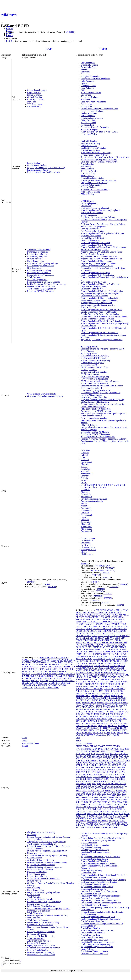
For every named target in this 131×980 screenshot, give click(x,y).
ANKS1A (118, 612)
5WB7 (119, 786)
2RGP (110, 756)
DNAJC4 (87, 636)
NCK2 (117, 673)
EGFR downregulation (90, 374)
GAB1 (102, 645)
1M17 (89, 749)
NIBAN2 (99, 675)
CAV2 (108, 624)
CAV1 (102, 624)
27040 (25, 738)
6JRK (99, 793)
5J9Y (99, 784)
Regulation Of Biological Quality (94, 940)
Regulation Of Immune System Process (43, 878)
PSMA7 (100, 691)
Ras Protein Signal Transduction (40, 266)
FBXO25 (98, 642)
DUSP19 (119, 636)
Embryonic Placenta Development (95, 208)
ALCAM (98, 612)
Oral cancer (85, 543)
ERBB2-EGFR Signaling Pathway (95, 250)
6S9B (119, 795)
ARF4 (87, 617)
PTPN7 (100, 696)
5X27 (83, 788)
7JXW (114, 804)
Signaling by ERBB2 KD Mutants (95, 432)
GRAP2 (25, 669)
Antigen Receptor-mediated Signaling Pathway (47, 842)
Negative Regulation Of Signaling (95, 898)
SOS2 (105, 719)
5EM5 (90, 779)
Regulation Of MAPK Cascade (40, 899)
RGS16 (95, 700)
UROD (78, 733)
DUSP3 (126, 636)
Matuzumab (86, 469)
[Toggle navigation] (2, 23)
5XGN (85, 791)
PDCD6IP (112, 677)
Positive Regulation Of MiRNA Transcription (99, 333)
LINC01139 (86, 663)
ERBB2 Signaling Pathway (92, 937)
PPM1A (79, 686)
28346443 (98, 566)
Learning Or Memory (90, 229)
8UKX (91, 825)
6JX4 (119, 793)
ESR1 (112, 640)
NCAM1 (104, 673)
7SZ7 (114, 809)
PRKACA (80, 689)
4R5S (88, 770)
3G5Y (94, 758)
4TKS (83, 772)
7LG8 (105, 807)
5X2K (109, 788)
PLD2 (97, 684)
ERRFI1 (106, 640)
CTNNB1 (113, 631)
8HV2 (112, 818)
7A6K (109, 802)
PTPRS (85, 698)
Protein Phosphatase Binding (93, 178)
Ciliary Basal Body (89, 120)
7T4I (119, 809)
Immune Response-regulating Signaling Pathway (47, 851)
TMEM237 (42, 685)
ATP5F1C (87, 619)
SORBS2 (93, 719)
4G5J (124, 763)
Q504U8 (116, 746)
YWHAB (79, 735)
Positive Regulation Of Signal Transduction (99, 863)
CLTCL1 (115, 629)
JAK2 (124, 659)
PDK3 (87, 679)
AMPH (110, 612)
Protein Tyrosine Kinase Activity (94, 155)
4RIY (104, 770)
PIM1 (107, 682)
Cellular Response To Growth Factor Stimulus (100, 314)
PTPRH (114, 696)
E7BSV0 (94, 746)
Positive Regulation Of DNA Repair (95, 273)
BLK (122, 619)
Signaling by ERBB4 (89, 353)
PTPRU (99, 698)
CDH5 (125, 626)
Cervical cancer (87, 540)
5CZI (112, 777)
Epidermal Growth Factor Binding (95, 189)
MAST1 (121, 668)
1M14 (83, 749)
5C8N (94, 774)
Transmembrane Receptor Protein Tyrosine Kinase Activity (105, 157)
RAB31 (105, 698)
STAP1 (94, 721)
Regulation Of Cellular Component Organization (101, 903)
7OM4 (122, 807)
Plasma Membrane (35, 95)
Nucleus (84, 69)
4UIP (88, 772)
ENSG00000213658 (30, 743)
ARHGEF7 (106, 617)
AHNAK (125, 610)
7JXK (88, 804)
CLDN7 (32, 662)
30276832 (107, 577)
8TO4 (125, 823)
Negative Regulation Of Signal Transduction (99, 891)
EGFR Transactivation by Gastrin (94, 383)
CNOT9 (79, 631)
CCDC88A (86, 626)
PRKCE (79, 691)
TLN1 (105, 726)
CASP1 (96, 624)
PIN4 (112, 682)
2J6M (107, 754)
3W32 (113, 763)
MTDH (79, 673)
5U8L (78, 786)
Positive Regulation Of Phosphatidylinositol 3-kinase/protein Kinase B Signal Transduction (100, 299)
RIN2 (124, 700)
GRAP (72, 667)
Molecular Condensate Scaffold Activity (44, 172)
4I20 (92, 765)
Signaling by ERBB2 (89, 346)
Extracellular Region (89, 65)
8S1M (104, 823)
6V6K (83, 800)
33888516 (105, 573)
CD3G (43, 660)
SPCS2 (120, 719)
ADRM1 (110, 610)
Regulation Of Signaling (91, 847)
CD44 (93, 626)
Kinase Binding (87, 176)
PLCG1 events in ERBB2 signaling (95, 360)
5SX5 (124, 784)
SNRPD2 (109, 714)
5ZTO (113, 791)
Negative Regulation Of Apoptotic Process (98, 263)
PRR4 (53, 676)
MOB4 (116, 670)
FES (108, 642)
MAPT (114, 668)
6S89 (109, 795)
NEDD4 (79, 675)
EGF (87, 638)
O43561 (25, 746)
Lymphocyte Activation (37, 872)
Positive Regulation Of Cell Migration (96, 245)
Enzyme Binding (88, 173)
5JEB (108, 784)
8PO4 (99, 823)
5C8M (89, 774)
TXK (108, 730)
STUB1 (100, 723)
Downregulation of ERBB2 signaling (96, 411)
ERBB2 (79, 640)
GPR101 (44, 667)
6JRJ (94, 793)
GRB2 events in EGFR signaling (94, 367)
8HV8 (95, 821)
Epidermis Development (91, 236)
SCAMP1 (114, 705)
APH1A (43, 658)
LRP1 (94, 663)
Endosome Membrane (90, 97)
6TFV (89, 797)
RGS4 (107, 700)
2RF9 (94, 756)
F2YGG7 (101, 746)
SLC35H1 (70, 681)
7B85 (125, 802)
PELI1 (98, 679)
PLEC (103, 684)
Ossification (86, 206)
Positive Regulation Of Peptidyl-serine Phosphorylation (103, 247)
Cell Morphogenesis (89, 203)
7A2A (94, 802)
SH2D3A (103, 709)
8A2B (105, 814)
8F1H (84, 816)
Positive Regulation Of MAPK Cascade (43, 282)
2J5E (98, 754)
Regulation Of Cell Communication (95, 852)
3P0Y (83, 760)
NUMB (126, 675)
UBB (117, 730)
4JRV (78, 767)
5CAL (100, 774)
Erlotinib (84, 457)
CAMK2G (80, 624)
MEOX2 (34, 674)
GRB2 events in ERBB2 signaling (95, 376)
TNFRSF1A (123, 726)
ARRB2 (114, 617)
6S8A (114, 795)
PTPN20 (79, 696)
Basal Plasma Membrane (91, 93)
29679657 (31, 582)
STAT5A (79, 723)
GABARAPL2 (111, 645)
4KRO (95, 767)
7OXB (78, 809)
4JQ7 (114, 765)
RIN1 (118, 700)
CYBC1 (54, 662)
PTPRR (79, 698)
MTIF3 (62, 674)
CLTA (109, 629)
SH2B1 (106, 707)
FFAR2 (42, 664)
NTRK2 (119, 675)
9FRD (83, 827)
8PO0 (78, 823)
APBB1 (108, 615)
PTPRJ (25, 678)
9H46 (111, 827)
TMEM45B (52, 685)
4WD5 (99, 772)
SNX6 (84, 716)
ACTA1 (103, 610)
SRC (125, 719)
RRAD (78, 705)
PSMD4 (107, 691)
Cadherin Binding (88, 187)
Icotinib (84, 503)
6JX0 (114, 793)
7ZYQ (89, 814)
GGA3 (84, 647)
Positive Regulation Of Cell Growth (95, 243)
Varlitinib (85, 480)
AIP (84, 612)
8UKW (85, 825)
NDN (122, 673)
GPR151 (51, 667)
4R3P (78, 770)
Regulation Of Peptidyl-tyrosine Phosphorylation (101, 293)
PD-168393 (85, 490)
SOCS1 (96, 716)
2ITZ (93, 754)
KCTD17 (56, 669)
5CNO (101, 777)
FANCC (79, 642)
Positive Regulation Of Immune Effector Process (47, 915)
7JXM (98, 804)
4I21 (97, 765)
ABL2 (97, 610)
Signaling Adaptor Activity (38, 170)
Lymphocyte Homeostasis (38, 252)
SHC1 (91, 712)
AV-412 (84, 483)
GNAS (102, 647)
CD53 (53, 660)
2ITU (117, 751)
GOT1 (108, 647)
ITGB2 (109, 659)
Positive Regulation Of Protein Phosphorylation (100, 210)
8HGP (95, 818)
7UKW (106, 811)
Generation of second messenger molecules (45, 396)
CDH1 (119, 626)
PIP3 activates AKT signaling (93, 363)
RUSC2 (85, 705)
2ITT (113, 751)
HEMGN (99, 652)
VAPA (84, 733)
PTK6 (85, 693)
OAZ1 (86, 677)
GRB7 (105, 649)
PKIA (125, 682)
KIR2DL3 (64, 669)
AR (77, 617)
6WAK (117, 800)
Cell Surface (86, 95)
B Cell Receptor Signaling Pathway (42, 906)
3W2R (102, 763)
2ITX (83, 754)
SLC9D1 (87, 714)
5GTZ (96, 781)
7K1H (120, 804)
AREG (82, 617)
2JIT (112, 754)
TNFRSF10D (28, 688)
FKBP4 (118, 642)
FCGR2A (34, 664)
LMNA (53, 671)
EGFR (103, 49)
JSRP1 (42, 669)
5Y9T (102, 791)
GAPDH (121, 645)
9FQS (78, 827)
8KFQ (117, 821)
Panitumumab (86, 462)
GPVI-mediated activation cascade (41, 394)
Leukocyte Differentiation (38, 943)
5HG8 (78, 784)
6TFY (100, 797)
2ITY (88, 754)
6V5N (121, 797)
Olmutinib (85, 520)
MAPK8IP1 (88, 668)
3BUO (78, 758)
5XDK (115, 788)
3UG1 (105, 760)
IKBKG (97, 656)
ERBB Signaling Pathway (91, 870)
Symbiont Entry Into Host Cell (93, 282)
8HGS (101, 818)
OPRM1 (26, 676)
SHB (65, 678)
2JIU (116, 754)
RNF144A (116, 703)
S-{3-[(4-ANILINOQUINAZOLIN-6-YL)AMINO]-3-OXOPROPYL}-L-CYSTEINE (103, 486)
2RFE (105, 756)
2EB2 (122, 749)
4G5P (78, 765)
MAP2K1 (112, 663)
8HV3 (117, 818)
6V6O (89, 800)
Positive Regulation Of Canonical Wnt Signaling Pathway (104, 323)
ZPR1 (116, 735)
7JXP (103, 804)
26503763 (120, 605)
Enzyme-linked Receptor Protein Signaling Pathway (49, 908)
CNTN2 (86, 631)
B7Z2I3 (79, 746)
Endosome (85, 74)
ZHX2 (57, 688)
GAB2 (66, 664)
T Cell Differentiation (36, 913)
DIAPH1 (79, 636)
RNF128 (100, 703)
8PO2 (88, 823)
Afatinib (84, 492)
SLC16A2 (35, 681)
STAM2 (79, 721)
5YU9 (107, 791)
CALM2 (102, 622)
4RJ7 (123, 770)
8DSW (127, 814)
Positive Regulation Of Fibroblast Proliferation (100, 284)
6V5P (126, 797)
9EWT (120, 825)
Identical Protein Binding (91, 185)
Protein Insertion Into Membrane (94, 296)
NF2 (85, 675)
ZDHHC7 (50, 688)
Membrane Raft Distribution (39, 273)
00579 (78, 740)
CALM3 (110, 622)
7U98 (84, 811)
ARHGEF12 (95, 617)
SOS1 (99, 719)
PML (115, 684)
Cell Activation (33, 895)
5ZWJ (118, 791)
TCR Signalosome (35, 104)
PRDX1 (120, 686)
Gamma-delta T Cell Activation (40, 925)
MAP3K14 (80, 666)
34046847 (95, 582)
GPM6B (115, 647)
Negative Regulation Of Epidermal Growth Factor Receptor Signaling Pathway (101, 253)
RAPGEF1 (80, 700)
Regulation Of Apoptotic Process (94, 951)
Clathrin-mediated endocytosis (93, 407)
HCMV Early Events (89, 425)
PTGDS (114, 691)
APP (120, 615)
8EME (78, 816)
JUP (77, 661)
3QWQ (100, 760)
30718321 (96, 575)
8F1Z (105, 816)
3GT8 (105, 758)
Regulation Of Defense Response (94, 905)
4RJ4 (109, 770)
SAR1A (31, 678)
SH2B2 (112, 707)
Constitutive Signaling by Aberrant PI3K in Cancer (102, 386)
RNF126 (93, 703)
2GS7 (88, 751)
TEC (83, 726)
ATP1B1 (79, 619)
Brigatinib (85, 517)
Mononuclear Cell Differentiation (41, 955)
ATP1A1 (121, 617)
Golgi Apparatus (34, 93)
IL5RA (112, 656)
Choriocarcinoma (88, 547)
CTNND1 (122, 631)
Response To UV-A (89, 307)
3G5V (89, 758)
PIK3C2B (119, 679)
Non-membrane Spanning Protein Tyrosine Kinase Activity (105, 907)
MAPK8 (79, 668)
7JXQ (108, 804)
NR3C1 (106, 675)
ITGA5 (96, 659)
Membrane (32, 102)
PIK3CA (79, 682)
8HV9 (100, 821)
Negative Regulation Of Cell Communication (99, 900)
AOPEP (95, 615)
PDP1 (92, 679)
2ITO (98, 751)
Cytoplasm (85, 72)
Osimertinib (86, 494)
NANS (97, 673)
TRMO (123, 728)
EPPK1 (111, 638)
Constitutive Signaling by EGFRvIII (96, 390)
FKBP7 (55, 664)
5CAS (78, 777)
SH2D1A (79, 709)
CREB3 (40, 662)
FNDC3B (84, 645)
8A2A (100, 814)
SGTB (52, 678)
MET (99, 670)
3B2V (121, 756)
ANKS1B (80, 615)
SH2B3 (119, 707)
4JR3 (124, 765)
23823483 (101, 589)
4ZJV (123, 772)
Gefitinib (84, 455)
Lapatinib (85, 460)
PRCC (114, 686)
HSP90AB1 (98, 654)
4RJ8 (78, 772)
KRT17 (99, 661)
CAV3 (113, 624)
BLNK (78, 622)
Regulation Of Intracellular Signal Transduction (100, 857)
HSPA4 (123, 654)
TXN (113, 730)
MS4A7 (55, 674)
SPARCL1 (112, 719)
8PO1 (83, 823)
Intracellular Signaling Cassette (94, 889)
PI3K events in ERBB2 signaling (94, 379)
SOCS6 (79, 719)
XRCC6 (120, 733)
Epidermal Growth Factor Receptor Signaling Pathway (103, 224)
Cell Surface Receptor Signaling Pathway (98, 217)
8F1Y (100, 816)
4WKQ (105, 772)
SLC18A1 (44, 681)
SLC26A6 (62, 681)
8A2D (111, 814)
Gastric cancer (87, 545)
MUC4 (91, 673)
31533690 (85, 563)
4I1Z (88, 765)
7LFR (95, 807)
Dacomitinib (86, 508)
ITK (37, 669)
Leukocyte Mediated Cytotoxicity (41, 932)
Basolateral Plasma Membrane (93, 102)
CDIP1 (65, 660)
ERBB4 (93, 640)
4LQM (116, 767)
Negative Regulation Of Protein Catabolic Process (101, 259)
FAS (85, 642)
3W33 (118, 763)
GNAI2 (96, 647)
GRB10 (86, 649)
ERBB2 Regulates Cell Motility (94, 397)
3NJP (121, 758)
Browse (9, 29)
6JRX (104, 793)
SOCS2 (102, 716)
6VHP (106, 800)
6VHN (100, 800)
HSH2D (79, 654)
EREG (99, 640)
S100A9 (107, 705)
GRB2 (32, 669)
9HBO (116, 827)
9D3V (102, 825)
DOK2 (94, 636)
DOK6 (112, 636)
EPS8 (123, 638)
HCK (85, 652)
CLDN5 (25, 662)
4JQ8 (119, 765)
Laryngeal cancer (88, 538)
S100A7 (99, 705)
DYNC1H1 (80, 638)
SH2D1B (87, 709)
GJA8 (71, 664)
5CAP (117, 774)
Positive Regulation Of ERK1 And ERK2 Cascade (101, 310)
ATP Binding (86, 166)
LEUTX (31, 671)
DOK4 (100, 636)
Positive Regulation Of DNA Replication (97, 275)
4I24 (109, 765)
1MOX (94, 749)
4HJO (83, 765)
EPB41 (98, 638)
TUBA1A (93, 730)
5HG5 (119, 781)
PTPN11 (98, 693)
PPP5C (108, 686)
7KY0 (84, 807)
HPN (126, 652)
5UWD (112, 786)
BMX (84, 622)
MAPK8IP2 (98, 668)
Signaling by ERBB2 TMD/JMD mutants (98, 437)
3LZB (116, 758)
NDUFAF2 (70, 674)
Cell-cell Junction (34, 97)
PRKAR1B (99, 689)
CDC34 (113, 626)
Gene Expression (34, 268)
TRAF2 (116, 728)
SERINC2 (39, 678)
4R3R (83, 770)
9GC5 (94, 827)
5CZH (107, 777)
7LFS (100, 807)
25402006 (70, 32)
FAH (121, 640)
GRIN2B (111, 649)
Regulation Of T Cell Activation (40, 291)
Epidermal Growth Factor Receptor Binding (99, 882)
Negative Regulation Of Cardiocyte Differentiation (102, 340)
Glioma (84, 552)
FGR (112, 642)
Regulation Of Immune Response (41, 865)
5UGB (100, 786)
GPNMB (122, 647)
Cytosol (84, 83)
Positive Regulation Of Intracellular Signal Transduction (104, 875)
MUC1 (85, 673)
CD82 (99, 626)
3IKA (111, 758)
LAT (49, 49)
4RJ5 (113, 770)
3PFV (88, 760)
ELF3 (92, 638)
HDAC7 (91, 652)
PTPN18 (113, 693)
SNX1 (116, 714)
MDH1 (86, 670)
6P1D (94, 795)
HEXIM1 (107, 652)
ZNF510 (110, 735)
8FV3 (110, 816)
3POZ (94, 760)
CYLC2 (85, 633)
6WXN (124, 800)
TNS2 (89, 728)
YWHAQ (88, 735)
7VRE (118, 811)
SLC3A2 (79, 714)
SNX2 (122, 714)
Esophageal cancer (88, 550)
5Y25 (97, 791)
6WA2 (111, 800)
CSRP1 (106, 631)
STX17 (106, 723)
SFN (93, 707)
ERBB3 (86, 640)
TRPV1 (79, 730)
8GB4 (125, 816)
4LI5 (106, 767)
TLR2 (110, 726)
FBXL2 (90, 642)
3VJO (122, 760)
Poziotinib (85, 513)
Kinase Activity (87, 169)
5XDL (121, 788)
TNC (115, 726)
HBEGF (79, 652)
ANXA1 (88, 615)
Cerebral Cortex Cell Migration (94, 238)
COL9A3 (94, 631)
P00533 (109, 746)
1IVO (78, 749)
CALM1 (95, 622)
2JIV (121, 754)
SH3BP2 (59, 678)
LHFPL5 (46, 671)
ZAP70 (42, 688)
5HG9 (84, 784)
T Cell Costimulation (36, 939)
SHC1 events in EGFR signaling (94, 372)
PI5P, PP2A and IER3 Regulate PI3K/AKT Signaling (102, 400)
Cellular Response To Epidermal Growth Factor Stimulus (104, 316)
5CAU (84, 777)
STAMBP (87, 721)
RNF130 (108, 703)
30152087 (110, 568)
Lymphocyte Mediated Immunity (41, 936)
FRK (97, 645)
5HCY (107, 781)
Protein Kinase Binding (37, 165)
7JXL (93, 804)
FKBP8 (124, 642)
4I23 (105, 765)
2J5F (102, 754)
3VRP (127, 760)
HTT (84, 656)
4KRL (83, 767)
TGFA (88, 726)
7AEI (114, 802)
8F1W (89, 816)
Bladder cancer (87, 554)
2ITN (93, 751)
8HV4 (123, 818)
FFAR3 (48, 664)
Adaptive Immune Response (39, 250)
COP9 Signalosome (35, 99)
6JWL (109, 793)
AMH (104, 612)
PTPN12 (105, 693)
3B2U (116, 756)
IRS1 (86, 659)
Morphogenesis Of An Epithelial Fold (96, 303)
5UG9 (89, 786)
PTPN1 (64, 676)
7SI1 (83, 809)
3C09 (84, 758)
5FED (112, 779)
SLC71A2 (43, 683)
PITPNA (118, 682)
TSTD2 (85, 730)
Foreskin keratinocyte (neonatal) (94, 499)
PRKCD (122, 689)
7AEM (120, 802)
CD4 (49, 660)
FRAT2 (91, 645)
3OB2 (126, 758)
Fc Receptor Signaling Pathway (40, 869)
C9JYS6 (86, 746)
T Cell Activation (34, 277)
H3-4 (124, 649)
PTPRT (92, 698)
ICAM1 (90, 656)
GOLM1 (36, 667)
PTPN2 (120, 693)
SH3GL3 (79, 712)
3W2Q (96, 763)
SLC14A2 (26, 681)
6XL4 (78, 802)
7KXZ (78, 807)
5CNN (95, 777)
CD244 (37, 660)
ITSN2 (119, 659)
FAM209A (68, 662)
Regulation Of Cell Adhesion (93, 933)
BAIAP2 (109, 619)
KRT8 (117, 661)
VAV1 (36, 688)
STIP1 (94, 723)
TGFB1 (94, 726)
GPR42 (66, 667)
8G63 (120, 816)
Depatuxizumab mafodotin (92, 501)
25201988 (52, 587)
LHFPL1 (38, 671)
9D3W (108, 825)
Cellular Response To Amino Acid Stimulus (99, 312)
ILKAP (118, 656)
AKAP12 (90, 612)
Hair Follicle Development (92, 213)
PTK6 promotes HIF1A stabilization (96, 409)
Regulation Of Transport (37, 934)
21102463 (46, 584)
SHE (117, 712)
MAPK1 (106, 666)
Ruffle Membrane (88, 116)
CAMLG (26, 660)
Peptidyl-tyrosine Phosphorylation (41, 945)
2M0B (78, 756)
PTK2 (121, 691)
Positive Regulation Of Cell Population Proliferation (102, 233)
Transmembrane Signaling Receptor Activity (99, 159)
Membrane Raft (34, 106)
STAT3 (119, 721)
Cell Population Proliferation (93, 231)
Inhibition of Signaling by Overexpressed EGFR (101, 393)
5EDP (122, 777)
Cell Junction (86, 104)
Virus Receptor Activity (90, 143)
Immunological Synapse (37, 90)
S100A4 (92, 705)
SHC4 (107, 712)
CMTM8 (123, 629)
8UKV (78, 825)
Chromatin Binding (89, 146)
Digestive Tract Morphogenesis (94, 286)
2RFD (100, 756)
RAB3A (112, 698)
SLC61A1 (34, 683)
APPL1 (126, 615)
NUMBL (79, 677)
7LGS (111, 807)
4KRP (101, 767)
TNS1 (84, 728)
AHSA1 (79, 612)
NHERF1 (91, 675)
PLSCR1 (109, 684)
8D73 (116, 814)
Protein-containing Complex (92, 118)
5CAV (89, 777)
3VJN (116, 760)
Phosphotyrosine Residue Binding (41, 832)
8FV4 (115, 816)
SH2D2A (95, 709)
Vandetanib (85, 471)
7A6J (104, 802)
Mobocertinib (86, 527)
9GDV (105, 827)
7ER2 (78, 804)
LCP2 (24, 671)
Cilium (84, 90)
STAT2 (113, 721)
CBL (32, 660)
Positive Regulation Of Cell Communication (99, 866)
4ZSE (78, 774)
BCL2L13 (58, 658)
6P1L (99, 795)
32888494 (123, 584)
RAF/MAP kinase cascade (91, 395)
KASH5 (48, 669)
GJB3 (30, 667)
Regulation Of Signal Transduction (95, 845)
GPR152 (59, 667)
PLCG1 (40, 676)
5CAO (111, 774)
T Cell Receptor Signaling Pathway (42, 289)
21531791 (93, 570)
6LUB (83, 795)
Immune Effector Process (38, 904)
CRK (100, 631)
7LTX (116, 807)
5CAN (106, 774)
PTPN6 (71, 676)
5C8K (83, 774)
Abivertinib (85, 524)
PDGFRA (121, 677)
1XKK (106, 749)
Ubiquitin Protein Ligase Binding (94, 183)
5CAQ (123, 774)
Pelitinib (84, 478)
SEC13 (78, 707)
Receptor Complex (88, 123)
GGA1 (78, 647)
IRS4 (90, 659)
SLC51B (26, 683)
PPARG (121, 684)
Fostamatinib (86, 510)
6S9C (124, 795)
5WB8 (124, 786)
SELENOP (86, 707)
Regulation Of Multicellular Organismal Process (101, 896)
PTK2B (79, 693)
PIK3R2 (94, 682)
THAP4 (25, 685)
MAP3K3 (89, 666)
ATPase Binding (87, 194)
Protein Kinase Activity (90, 150)
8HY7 (111, 821)
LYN (106, 663)
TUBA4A (101, 730)
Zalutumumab (86, 515)
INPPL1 (125, 656)
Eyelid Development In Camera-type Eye (98, 305)
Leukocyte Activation (36, 874)
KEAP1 (92, 661)
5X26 (78, 788)
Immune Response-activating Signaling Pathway (47, 855)
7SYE (94, 809)
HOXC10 (120, 652)
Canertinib (85, 476)
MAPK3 (122, 666)
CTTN (78, 633)
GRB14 (93, 649)
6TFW (94, 797)
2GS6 (83, 751)
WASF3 (107, 733)
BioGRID (10, 41)
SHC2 (96, 712)
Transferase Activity (89, 171)
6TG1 (116, 797)
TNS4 (100, 728)
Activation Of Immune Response (41, 860)
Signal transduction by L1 (91, 388)
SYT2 (68, 683)
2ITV (122, 751)
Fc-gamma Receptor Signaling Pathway (44, 892)
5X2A (93, 788)
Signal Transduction (35, 261)
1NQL (101, 749)
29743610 (106, 566)
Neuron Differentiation (90, 240)
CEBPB (89, 629)
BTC (89, 622)
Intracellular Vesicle (89, 134)
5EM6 (95, 779)
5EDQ (78, 779)
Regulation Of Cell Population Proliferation (99, 256)
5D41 (117, 777)
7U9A (94, 811)
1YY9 (112, 749)
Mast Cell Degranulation (37, 280)
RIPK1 (78, 703)
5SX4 (118, 784)
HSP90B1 (107, 654)
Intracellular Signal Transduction (41, 275)
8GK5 (78, 818)
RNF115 (85, 703)
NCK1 (111, 673)
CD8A (59, 660)
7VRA (112, 811)
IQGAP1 (79, 659)
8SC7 (109, 823)
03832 (25, 740)
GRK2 (118, 649)
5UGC (106, 786)
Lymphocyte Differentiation (39, 911)
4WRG (111, 772)
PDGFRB (80, 679)
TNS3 (95, 728)
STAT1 (107, 721)
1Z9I (117, 749)
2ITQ (108, 751)
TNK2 (78, 728)
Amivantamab (87, 531)
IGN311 (84, 467)
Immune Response (35, 259)
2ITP (103, 751)
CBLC (78, 626)
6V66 (78, 800)
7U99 (89, 811)
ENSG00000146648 (84, 743)
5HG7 (124, 781)
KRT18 (105, 661)
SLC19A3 (53, 681)
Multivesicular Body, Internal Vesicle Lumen (99, 132)
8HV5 (78, 821)
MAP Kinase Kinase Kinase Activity (96, 153)
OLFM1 (93, 677)
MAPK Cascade (87, 201)
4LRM (122, 767)
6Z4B (83, 802)
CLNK (103, 629)
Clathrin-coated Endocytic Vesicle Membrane (99, 109)
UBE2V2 (124, 730)
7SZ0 (99, 809)
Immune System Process (37, 254)
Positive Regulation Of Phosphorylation (97, 261)
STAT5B (87, 723)
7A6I (99, 802)
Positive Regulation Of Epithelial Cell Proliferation (102, 291)
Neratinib (85, 506)
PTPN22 (87, 696)
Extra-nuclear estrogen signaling (94, 418)
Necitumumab (87, 497)
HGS (113, 652)
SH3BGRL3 (121, 709)
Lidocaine (85, 453)
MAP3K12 (121, 663)
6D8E (83, 793)
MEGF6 (92, 670)
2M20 (84, 756)
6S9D (78, 797)
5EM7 (101, 779)
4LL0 (111, 767)
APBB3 (115, 615)
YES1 (126, 733)
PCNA (105, 677)
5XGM (78, 791)
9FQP (125, 825)
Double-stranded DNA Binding (94, 148)
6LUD (88, 795)
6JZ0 (78, 795)
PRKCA (107, 689)
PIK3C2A (110, 679)
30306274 (106, 603)
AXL (94, 619)
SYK (63, 683)
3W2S (107, 763)
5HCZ (113, 781)
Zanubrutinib (86, 522)
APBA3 (101, 615)
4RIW (93, 770)
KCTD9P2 (84, 661)
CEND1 (96, 629)
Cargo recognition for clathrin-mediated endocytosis (102, 404)
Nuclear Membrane (89, 113)
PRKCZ (86, 691)
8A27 (95, 814)
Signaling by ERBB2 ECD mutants (95, 434)
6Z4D (88, 802)
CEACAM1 (80, 629)
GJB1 (24, 667)
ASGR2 (50, 658)
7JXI (83, 804)
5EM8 (106, 779)
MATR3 (79, 670)
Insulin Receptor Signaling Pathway (95, 944)
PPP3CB (101, 686)
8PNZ (122, 821)
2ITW (78, 754)
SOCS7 (85, 719)
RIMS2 (113, 700)
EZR (117, 640)
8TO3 (119, 823)
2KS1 (125, 754)
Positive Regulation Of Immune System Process (47, 862)
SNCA (102, 714)
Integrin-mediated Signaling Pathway (43, 263)
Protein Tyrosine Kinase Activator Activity (98, 180)
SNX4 (78, 716)
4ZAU (117, 772)
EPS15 (118, 638)
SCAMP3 (123, 705)
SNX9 (89, 716)
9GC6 (100, 827)
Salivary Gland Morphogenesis (93, 226)
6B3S (78, 793)
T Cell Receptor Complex (38, 920)
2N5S (89, 756)
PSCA (58, 676)
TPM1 (110, 728)
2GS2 (78, 751)
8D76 (121, 814)
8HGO (89, 818)
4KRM (89, 767)
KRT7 (111, 661)
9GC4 (89, 827)
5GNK (84, 781)
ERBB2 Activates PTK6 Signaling (95, 402)
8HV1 (106, 818)
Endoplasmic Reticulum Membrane (95, 79)
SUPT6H (120, 723)
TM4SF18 (33, 685)
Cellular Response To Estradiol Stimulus (97, 319)
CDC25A (106, 626)
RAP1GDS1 (121, 698)
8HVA (106, 821)
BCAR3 (117, 619)
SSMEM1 (56, 683)
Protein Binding (34, 163)
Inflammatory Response (37, 256)
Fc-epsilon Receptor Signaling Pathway (43, 948)
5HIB (89, 784)
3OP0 (78, 760)
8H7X (84, 818)
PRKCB (114, 689)
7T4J (123, 809)
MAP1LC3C (62, 671)
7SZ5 (109, 809)
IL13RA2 (104, 656)
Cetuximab (85, 450)
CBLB (123, 624)
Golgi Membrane (88, 63)
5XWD (91, 791)
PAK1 (99, 677)
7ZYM (123, 811)
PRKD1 (93, 691)
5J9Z (104, 784)
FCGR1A (26, 664)
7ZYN (78, 814)
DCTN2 (105, 633)
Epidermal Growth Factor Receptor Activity (99, 162)
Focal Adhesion (87, 88)
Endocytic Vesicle (88, 106)
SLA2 (126, 712)
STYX (113, 723)
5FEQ (123, 779)
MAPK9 (107, 668)
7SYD (88, 809)
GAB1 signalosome (89, 370)
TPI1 (105, 728)
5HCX (101, 781)
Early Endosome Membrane (92, 111)
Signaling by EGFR (89, 365)
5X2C (99, 788)
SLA (69, 678)
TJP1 (100, 726)
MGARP (105, 670)
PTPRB (107, 696)
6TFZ (105, 797)
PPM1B (86, 686)
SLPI (50, 683)
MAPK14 (113, 666)
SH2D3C (111, 709)
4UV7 (93, 772)
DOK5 (106, 636)
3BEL (127, 756)
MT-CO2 (123, 670)
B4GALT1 (101, 619)
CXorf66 (47, 662)
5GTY (90, 781)
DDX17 (112, 633)
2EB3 (127, 749)
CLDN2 (72, 660)
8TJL (114, 823)
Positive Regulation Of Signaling (94, 861)
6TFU (83, 797)
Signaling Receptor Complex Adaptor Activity (46, 168)
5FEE (117, 779)
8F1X (95, 816)
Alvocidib (85, 464)
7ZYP (84, 814)
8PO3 (94, 823)
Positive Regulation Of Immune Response (44, 867)
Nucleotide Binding (89, 141)
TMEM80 (62, 685)
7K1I (125, 804)
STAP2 (101, 721)
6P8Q (104, 795)
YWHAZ (96, 735)
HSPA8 (79, 656)
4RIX (99, 770)
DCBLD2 (92, 633)
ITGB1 (102, 659)
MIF (111, 670)
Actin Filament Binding (90, 192)
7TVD (78, 811)
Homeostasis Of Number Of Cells (41, 286)
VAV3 (101, 733)
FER (104, 642)
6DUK (89, 793)
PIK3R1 (33, 676)
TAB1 (78, 726)
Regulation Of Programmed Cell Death (97, 947)
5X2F (104, 788)
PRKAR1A (89, 689)
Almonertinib (86, 529)
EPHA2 (105, 638)
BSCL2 (65, 658)
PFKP (103, 679)
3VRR (78, 763)
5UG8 (83, 786)
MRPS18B (47, 674)
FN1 (77, 645)
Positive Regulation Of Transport (41, 952)
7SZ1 (104, 809)
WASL (113, 733)
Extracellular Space (89, 67)
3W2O (84, 763)
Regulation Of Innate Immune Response (97, 942)
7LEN (89, 807)
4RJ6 (118, 770)
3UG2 (111, 760)
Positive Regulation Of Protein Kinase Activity (47, 284)
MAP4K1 (26, 674)
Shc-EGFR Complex (89, 129)
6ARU (124, 791)
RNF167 (125, 703)
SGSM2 (99, 707)
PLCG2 (47, 676)
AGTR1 (117, 610)
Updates (10, 36)
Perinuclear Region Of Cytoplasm (95, 127)
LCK (71, 669)
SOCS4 (116, 716)
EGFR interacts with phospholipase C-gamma (100, 381)
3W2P (90, 763)
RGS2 (101, 700)
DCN (99, 633)
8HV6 (84, 821)
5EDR (84, 779)
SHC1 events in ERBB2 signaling (95, 356)
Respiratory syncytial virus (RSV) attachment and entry (103, 439)
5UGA (95, 786)
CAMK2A (118, 622)
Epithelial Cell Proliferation (92, 289)
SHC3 (102, 712)
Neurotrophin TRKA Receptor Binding (43, 922)
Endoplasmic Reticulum (91, 76)
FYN (60, 664)
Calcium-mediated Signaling (39, 270)
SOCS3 (109, 716)
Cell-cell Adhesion (88, 326)
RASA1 (88, 700)
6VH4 (94, 800)
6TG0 (110, 797)
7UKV (100, 811)
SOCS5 (122, 716)
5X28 (88, 788)
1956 (78, 738)
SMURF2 (95, 714)
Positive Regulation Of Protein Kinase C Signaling (102, 321)
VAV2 (95, 733)
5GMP (78, 781)
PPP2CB (93, 686)
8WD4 (97, 825)
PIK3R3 (101, 682)
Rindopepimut (87, 473)
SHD (112, 712)
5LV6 (113, 784)
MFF (40, 674)
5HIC (94, 784)
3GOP (100, 758)
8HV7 (89, 821)
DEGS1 (119, 633)
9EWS (114, 825)
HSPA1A (116, 654)
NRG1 (113, 675)
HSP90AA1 (88, 654)
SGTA (47, 678)
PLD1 (92, 684)
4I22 (101, 765)
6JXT (124, 793)
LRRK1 (100, 663)
